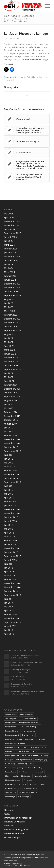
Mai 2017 (9, 494)
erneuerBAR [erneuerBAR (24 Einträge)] (24, 751)
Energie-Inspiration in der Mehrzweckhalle (27, 691)
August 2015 (10, 560)
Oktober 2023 (11, 291)
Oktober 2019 (11, 420)
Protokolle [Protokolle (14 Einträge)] (28, 780)
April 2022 (9, 346)
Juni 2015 (9, 568)
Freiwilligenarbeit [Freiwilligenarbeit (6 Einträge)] (12, 755)
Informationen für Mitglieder (18, 818)
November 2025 (12, 225)
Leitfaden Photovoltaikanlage (34, 60)
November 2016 (12, 513)
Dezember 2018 (12, 439)
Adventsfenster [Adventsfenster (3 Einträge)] (11, 714)
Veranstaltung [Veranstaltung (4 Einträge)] (11, 792)
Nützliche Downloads (14, 822)
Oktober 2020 (11, 393)
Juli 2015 (8, 564)
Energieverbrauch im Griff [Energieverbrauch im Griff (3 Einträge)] (35, 739)
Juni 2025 (9, 241)
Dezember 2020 (12, 389)
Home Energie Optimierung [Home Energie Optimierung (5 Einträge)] (16, 764)
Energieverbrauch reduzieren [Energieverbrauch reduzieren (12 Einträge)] (17, 747)
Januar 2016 (10, 544)
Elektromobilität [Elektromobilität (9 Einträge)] (30, 719)
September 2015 (13, 556)
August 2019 (10, 424)
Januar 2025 (10, 252)
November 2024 (12, 256)
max (17, 38)
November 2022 (12, 323)
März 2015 (9, 575)
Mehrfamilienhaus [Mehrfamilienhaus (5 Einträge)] (26, 772)
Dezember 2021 (12, 358)
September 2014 (13, 595)
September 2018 (13, 451)
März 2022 (9, 350)
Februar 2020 (11, 412)
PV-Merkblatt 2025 (18, 677)
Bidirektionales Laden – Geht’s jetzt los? (26, 662)
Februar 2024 (11, 276)
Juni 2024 (9, 264)
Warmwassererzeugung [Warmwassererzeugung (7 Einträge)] (28, 792)
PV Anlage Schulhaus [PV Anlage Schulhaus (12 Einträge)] (37, 784)
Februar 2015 (11, 579)
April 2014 (9, 610)
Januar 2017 (10, 505)
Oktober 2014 (11, 591)
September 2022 (13, 330)
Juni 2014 (9, 603)
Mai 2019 (9, 431)
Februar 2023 (11, 315)
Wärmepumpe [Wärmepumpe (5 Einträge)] (24, 796)
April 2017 (9, 498)
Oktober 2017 (11, 478)
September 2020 (13, 396)
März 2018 (9, 466)
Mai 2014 (9, 607)
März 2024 (9, 272)
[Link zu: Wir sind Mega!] (27, 119)
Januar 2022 (10, 354)
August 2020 (10, 400)
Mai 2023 (9, 307)
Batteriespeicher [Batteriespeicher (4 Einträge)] (26, 714)
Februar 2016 (11, 540)
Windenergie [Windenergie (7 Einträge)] (10, 796)
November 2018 (12, 443)
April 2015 (9, 572)
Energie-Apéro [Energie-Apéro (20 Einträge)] (11, 723)
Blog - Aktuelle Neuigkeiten (19, 16)
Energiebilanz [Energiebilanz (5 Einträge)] (11, 727)
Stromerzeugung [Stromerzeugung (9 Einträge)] (30, 788)
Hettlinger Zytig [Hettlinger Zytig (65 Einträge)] (41, 760)
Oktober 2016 (11, 517)
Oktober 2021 (11, 365)
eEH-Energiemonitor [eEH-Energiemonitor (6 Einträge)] (13, 719)
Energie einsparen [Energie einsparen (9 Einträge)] (28, 731)
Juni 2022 (9, 338)
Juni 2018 (9, 459)
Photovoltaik (9, 80)
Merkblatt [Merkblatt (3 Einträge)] (40, 772)
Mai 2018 (9, 463)
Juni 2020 (9, 404)
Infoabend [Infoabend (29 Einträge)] (33, 764)
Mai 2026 (9, 214)
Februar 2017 (11, 502)
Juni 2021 (9, 373)
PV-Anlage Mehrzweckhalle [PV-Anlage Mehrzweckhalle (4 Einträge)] (16, 784)
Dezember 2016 (12, 509)
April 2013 (9, 634)
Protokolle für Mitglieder (16, 829)
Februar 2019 (11, 435)
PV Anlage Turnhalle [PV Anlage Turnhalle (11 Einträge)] (13, 788)
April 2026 (9, 217)
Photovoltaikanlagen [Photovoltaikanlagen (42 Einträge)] (13, 780)
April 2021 (9, 381)
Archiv (8, 38)
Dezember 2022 (12, 319)
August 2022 (10, 334)
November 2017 (12, 474)
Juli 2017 (8, 486)
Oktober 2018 (11, 447)
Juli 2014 (8, 599)
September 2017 (13, 482)
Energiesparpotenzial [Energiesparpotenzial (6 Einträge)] (14, 739)
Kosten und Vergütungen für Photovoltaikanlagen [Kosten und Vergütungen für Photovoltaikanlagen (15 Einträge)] (24, 768)
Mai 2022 (9, 342)
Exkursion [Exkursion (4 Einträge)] (35, 751)
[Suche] (39, 6)
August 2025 (10, 237)
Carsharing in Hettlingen (20, 669)
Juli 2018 (8, 455)
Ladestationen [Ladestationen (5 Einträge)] (11, 772)
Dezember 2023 (12, 284)
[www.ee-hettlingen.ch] (22, 6)
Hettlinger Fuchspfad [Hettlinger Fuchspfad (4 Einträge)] (24, 760)
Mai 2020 (9, 408)
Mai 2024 (9, 268)
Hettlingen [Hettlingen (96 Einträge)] (9, 760)
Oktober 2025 (11, 229)
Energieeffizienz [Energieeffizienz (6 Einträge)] (12, 731)
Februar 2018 (11, 470)
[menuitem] (39, 6)
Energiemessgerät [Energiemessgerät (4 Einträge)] (12, 735)
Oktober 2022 (11, 326)
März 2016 (9, 537)
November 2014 (12, 587)
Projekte (8, 825)
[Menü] (46, 6)
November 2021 (12, 361)
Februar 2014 (11, 614)
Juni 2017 (9, 490)
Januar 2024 (10, 280)
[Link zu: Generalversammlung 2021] (27, 142)
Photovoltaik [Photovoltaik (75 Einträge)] (26, 776)
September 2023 (13, 295)
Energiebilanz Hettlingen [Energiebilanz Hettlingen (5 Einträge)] (28, 727)
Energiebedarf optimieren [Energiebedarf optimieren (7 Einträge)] (29, 723)
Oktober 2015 (11, 552)
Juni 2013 (9, 630)
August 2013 (10, 626)
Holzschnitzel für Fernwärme (22, 684)
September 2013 (13, 622)
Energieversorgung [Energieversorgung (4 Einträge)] (39, 747)
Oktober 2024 (11, 260)
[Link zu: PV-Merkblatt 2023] (27, 153)
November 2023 (12, 288)
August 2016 (10, 521)
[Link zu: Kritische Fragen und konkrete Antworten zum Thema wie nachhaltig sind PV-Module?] (27, 130)
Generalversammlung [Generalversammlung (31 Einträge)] (30, 755)
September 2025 (13, 233)
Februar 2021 (11, 385)
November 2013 (12, 618)
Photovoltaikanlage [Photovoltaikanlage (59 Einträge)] (41, 776)
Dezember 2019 (12, 416)
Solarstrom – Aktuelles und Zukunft (25, 655)
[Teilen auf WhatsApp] (27, 95)
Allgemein (9, 810)
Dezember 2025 (12, 221)
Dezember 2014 (12, 583)
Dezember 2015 (12, 548)
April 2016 (9, 533)
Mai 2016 (9, 529)
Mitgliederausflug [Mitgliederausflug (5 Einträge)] (12, 776)
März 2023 (9, 311)
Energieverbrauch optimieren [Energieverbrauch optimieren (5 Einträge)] (17, 743)
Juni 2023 (9, 303)
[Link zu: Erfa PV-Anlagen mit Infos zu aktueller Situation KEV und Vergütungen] (27, 177)
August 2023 (10, 299)
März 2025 (9, 245)
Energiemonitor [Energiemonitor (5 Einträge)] (28, 735)
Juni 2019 (9, 428)
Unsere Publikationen (15, 833)
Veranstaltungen (12, 837)
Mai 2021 (9, 377)
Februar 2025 (11, 249)
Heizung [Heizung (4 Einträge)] (44, 755)
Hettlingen (19, 77)
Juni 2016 (9, 525)
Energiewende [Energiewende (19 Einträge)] (11, 751)
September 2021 (13, 369)
